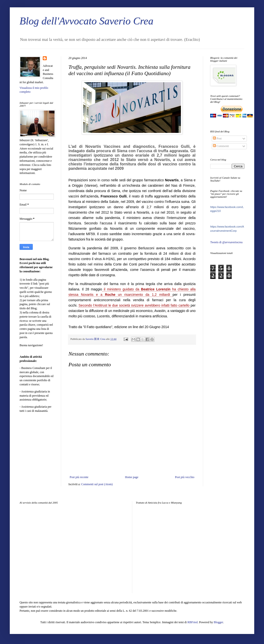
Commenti (221, 146)
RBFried (192, 622)
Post (217, 138)
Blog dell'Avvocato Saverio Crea (86, 21)
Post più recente (79, 477)
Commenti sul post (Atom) (97, 484)
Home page (132, 477)
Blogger (218, 622)
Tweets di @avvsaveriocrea (226, 242)
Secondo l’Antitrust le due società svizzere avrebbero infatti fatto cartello (135, 305)
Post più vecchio (185, 477)
